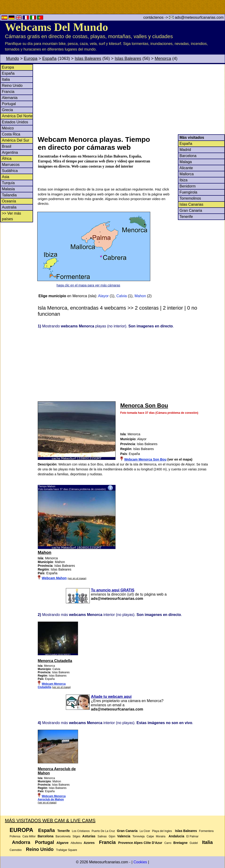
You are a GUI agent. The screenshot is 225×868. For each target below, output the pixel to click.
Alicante (186, 168)
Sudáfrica (10, 171)
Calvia (122, 296)
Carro (168, 843)
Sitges (76, 836)
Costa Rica (11, 134)
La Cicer (145, 831)
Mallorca (187, 174)
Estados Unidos (15, 122)
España (49, 59)
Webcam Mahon (54, 578)
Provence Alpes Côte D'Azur (140, 843)
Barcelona (188, 156)
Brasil (7, 146)
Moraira (161, 836)
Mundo (13, 59)
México (8, 128)
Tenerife (186, 217)
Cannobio (16, 850)
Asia (6, 177)
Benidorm (187, 186)
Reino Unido (12, 86)
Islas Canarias (191, 204)
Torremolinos (190, 198)
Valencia (124, 836)
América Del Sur (15, 140)
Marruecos (11, 165)
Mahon (140, 296)
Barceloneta (63, 836)
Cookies (140, 862)
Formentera (206, 831)
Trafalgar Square (67, 850)
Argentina (10, 152)
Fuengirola (188, 192)
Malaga (186, 162)
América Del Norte (17, 116)
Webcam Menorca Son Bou (145, 459)
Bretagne (181, 843)
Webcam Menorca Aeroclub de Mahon (52, 798)
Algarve (62, 843)
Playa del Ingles (162, 831)
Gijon (112, 836)
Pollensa (15, 836)
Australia (9, 207)
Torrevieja (139, 836)
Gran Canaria (191, 211)
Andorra (21, 842)
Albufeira (76, 843)
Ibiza (184, 180)
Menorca (163, 59)
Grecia (7, 110)
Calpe (150, 836)
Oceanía (9, 201)
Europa (31, 59)
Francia (8, 92)
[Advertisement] (131, 99)
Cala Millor (29, 836)
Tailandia (9, 195)
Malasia (8, 189)
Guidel (194, 843)
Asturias (89, 836)
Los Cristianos (81, 831)
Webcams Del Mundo (56, 27)
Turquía (8, 183)
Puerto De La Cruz (103, 831)
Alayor (103, 296)
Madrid (185, 150)
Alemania (10, 98)
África (7, 159)
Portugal (9, 104)
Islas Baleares (88, 59)
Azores (89, 843)
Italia (6, 79)
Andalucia (176, 836)
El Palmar (192, 836)
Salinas (102, 836)
